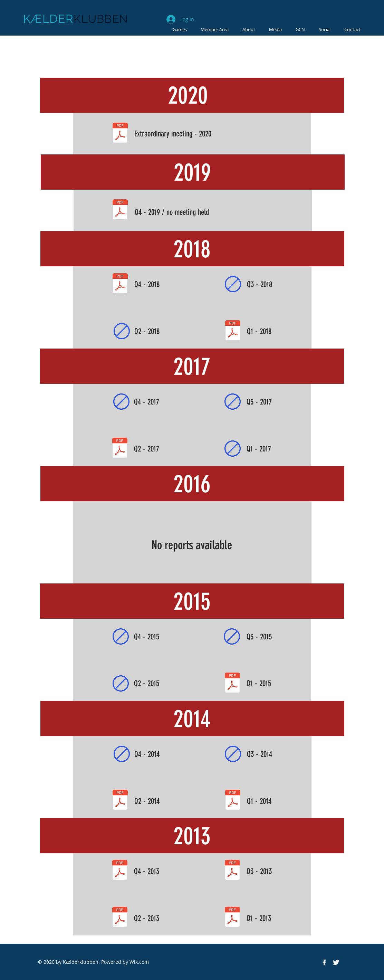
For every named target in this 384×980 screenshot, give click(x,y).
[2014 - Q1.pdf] (233, 801)
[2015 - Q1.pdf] (232, 684)
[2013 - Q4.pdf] (120, 871)
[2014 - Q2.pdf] (120, 801)
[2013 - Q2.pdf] (120, 918)
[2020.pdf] (120, 134)
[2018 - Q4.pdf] (120, 284)
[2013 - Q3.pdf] (232, 871)
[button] (275, 29)
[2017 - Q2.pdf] (120, 449)
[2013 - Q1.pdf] (232, 918)
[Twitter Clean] (336, 962)
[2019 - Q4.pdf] (120, 210)
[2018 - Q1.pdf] (233, 331)
